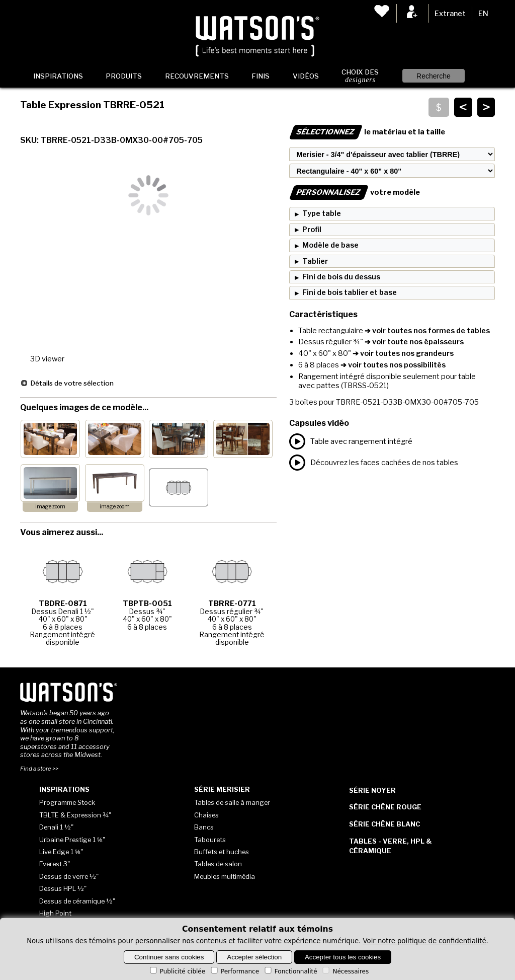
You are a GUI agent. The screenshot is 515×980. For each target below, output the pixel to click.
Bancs (204, 827)
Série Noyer (372, 790)
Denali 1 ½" (56, 827)
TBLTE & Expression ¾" (75, 815)
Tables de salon (218, 864)
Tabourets (210, 840)
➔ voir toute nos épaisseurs (413, 342)
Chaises (206, 815)
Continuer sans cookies (169, 957)
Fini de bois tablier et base (350, 292)
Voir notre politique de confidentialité (425, 941)
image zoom (50, 507)
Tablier (315, 261)
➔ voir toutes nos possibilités (392, 365)
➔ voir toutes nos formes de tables (426, 331)
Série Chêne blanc (384, 824)
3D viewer (47, 359)
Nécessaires (345, 971)
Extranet (450, 14)
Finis (261, 76)
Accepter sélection (254, 957)
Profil (312, 230)
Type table (322, 213)
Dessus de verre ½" (69, 876)
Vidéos (306, 76)
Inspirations (58, 76)
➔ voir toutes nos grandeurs (402, 353)
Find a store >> (39, 769)
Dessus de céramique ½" (77, 901)
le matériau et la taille (367, 132)
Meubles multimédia (225, 876)
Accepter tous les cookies (343, 957)
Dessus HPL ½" (63, 888)
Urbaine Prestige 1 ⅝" (72, 840)
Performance (234, 971)
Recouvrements (197, 76)
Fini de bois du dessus (341, 277)
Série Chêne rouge (385, 807)
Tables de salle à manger (232, 802)
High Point (55, 913)
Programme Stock (67, 802)
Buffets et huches (222, 852)
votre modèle (355, 192)
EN (483, 14)
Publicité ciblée (177, 971)
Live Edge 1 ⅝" (61, 852)
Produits (124, 76)
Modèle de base (330, 245)
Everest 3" (55, 864)
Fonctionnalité (290, 971)
